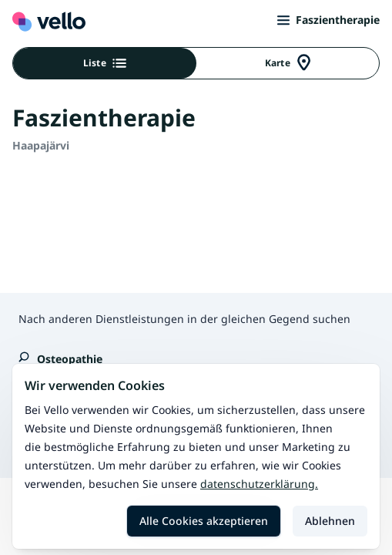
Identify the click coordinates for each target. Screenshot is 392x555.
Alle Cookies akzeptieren (204, 521)
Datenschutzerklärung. (259, 484)
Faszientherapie (328, 20)
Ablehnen (330, 521)
